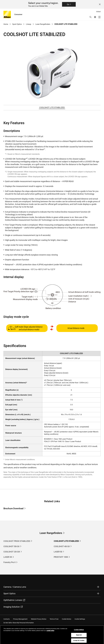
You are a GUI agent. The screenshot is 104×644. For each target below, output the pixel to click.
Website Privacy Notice (39, 619)
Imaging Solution (13, 607)
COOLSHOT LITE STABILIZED (66, 24)
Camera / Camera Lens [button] (15, 587)
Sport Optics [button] (9, 593)
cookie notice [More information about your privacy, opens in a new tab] (50, 632)
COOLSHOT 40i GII (62, 546)
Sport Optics (17, 24)
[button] (91, 17)
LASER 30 (8, 557)
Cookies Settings (79, 631)
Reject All (79, 637)
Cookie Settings (80, 619)
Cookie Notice (66, 619)
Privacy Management (20, 619)
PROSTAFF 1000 (61, 557)
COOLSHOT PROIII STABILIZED (17, 541)
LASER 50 (58, 552)
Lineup (29, 24)
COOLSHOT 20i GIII (12, 552)
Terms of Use (54, 619)
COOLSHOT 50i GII (11, 546)
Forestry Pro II (9, 562)
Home (6, 24)
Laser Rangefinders (43, 24)
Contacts (7, 619)
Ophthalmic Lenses (14, 600)
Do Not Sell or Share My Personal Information (19, 623)
